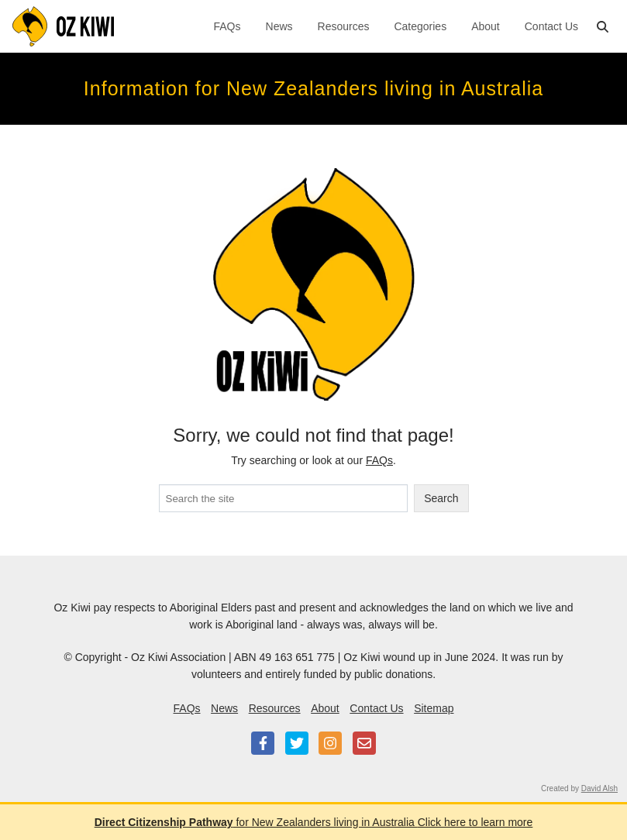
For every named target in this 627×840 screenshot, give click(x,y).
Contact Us (551, 26)
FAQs (227, 26)
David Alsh (599, 788)
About (486, 26)
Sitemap (434, 708)
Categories (420, 26)
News (279, 26)
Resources (344, 26)
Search (441, 498)
